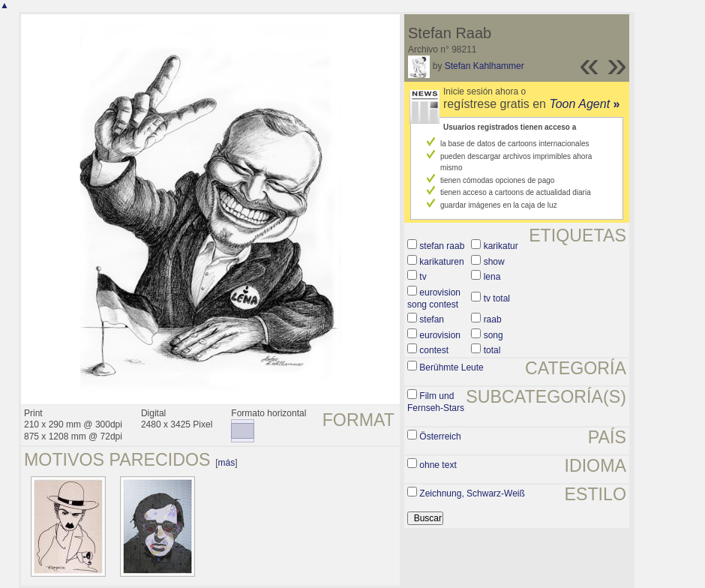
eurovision (440, 335)
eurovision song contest (434, 298)
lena (492, 277)
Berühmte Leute (451, 367)
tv (423, 277)
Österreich (440, 436)
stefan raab (442, 246)
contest (434, 350)
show (494, 262)
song (493, 335)
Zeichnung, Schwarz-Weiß (472, 493)
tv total (497, 298)
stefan (432, 319)
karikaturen (441, 262)
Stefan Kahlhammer (484, 66)
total (492, 350)
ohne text (438, 465)
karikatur (501, 246)
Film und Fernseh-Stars (436, 402)
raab (493, 319)
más (227, 463)
